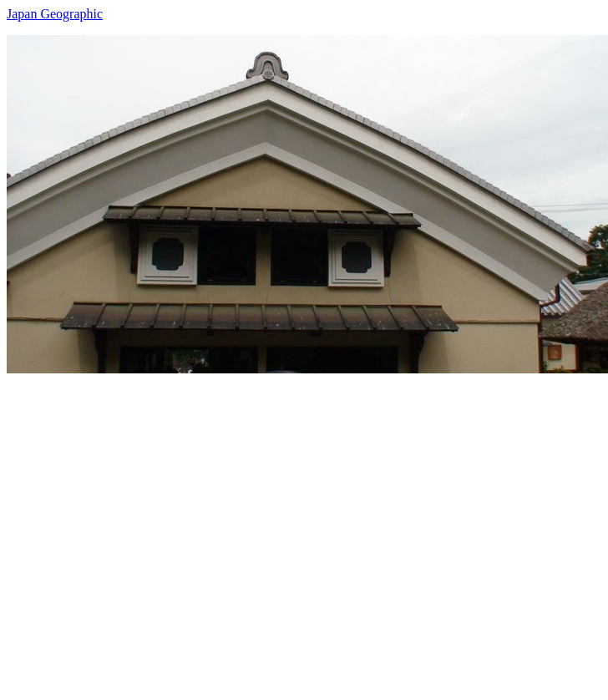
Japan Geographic (55, 14)
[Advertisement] (157, 530)
